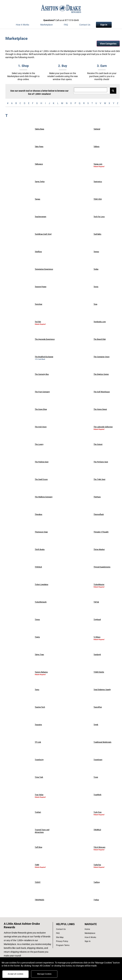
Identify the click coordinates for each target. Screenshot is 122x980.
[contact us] (69, 929)
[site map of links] (69, 937)
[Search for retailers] (91, 90)
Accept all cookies (15, 974)
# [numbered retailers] (8, 103)
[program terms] (69, 945)
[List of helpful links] (69, 924)
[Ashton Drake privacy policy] (69, 941)
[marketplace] (46, 25)
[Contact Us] (85, 25)
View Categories (108, 44)
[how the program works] (96, 937)
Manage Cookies (44, 974)
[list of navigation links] (96, 929)
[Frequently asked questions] (66, 25)
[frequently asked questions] (69, 933)
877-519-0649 (72, 20)
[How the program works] (22, 25)
